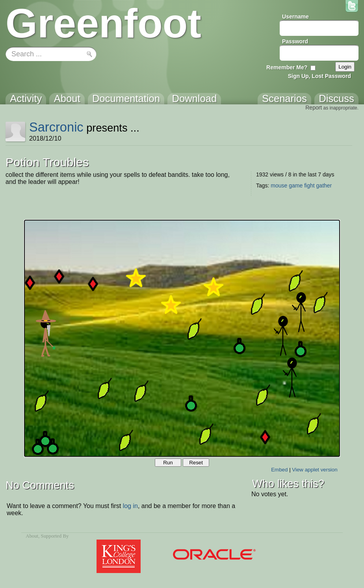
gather (324, 185)
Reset (196, 463)
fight (309, 185)
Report (314, 108)
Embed (279, 470)
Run (168, 463)
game (296, 185)
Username (295, 17)
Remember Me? (287, 67)
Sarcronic (56, 127)
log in (130, 506)
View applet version (315, 470)
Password (295, 41)
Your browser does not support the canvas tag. (182, 338)
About (32, 536)
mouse (279, 185)
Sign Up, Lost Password (319, 76)
